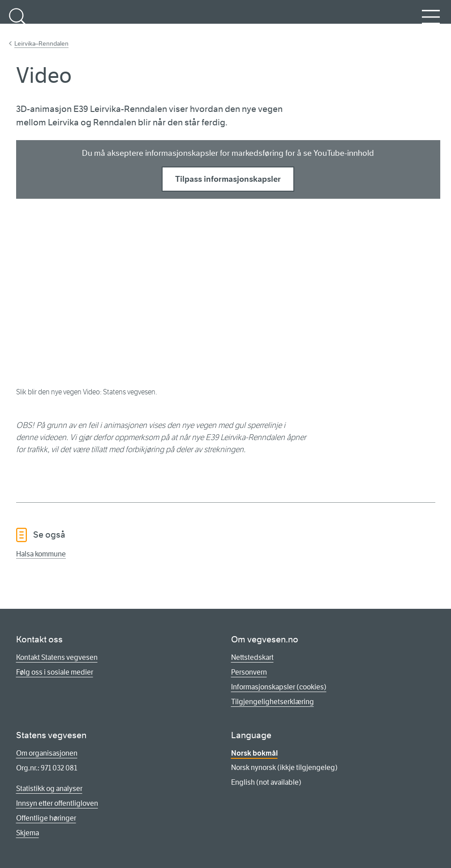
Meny (431, 22)
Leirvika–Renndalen (41, 43)
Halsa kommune (41, 554)
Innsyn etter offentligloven (57, 803)
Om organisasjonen (47, 753)
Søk (18, 22)
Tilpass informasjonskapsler (228, 179)
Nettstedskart (252, 657)
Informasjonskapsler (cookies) (279, 687)
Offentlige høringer (46, 818)
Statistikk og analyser (49, 789)
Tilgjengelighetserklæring (273, 702)
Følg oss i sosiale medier (55, 672)
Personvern (249, 672)
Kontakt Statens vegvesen (57, 657)
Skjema (28, 833)
